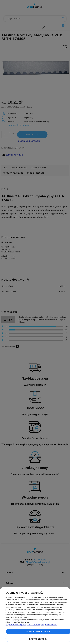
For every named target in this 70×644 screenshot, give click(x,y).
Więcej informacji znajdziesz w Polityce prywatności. (31, 625)
